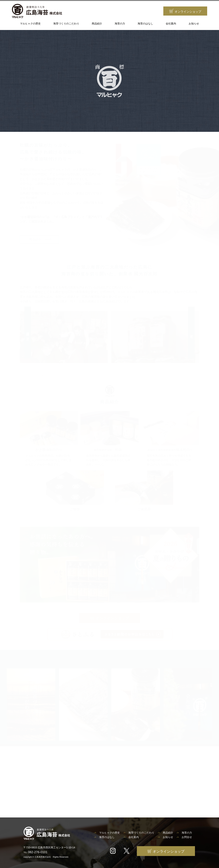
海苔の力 (120, 24)
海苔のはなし (145, 24)
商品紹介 (97, 24)
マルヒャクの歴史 (30, 24)
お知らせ (194, 24)
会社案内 (171, 24)
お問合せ (187, 837)
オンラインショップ (185, 11)
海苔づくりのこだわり (66, 24)
